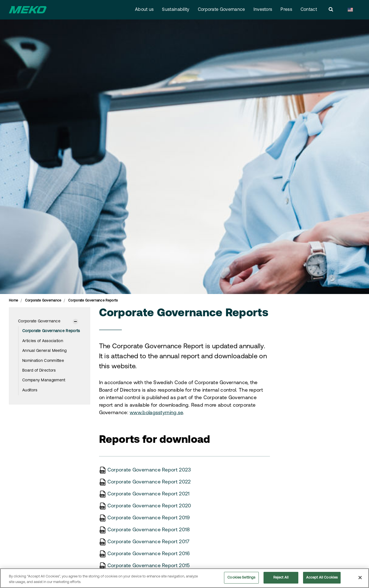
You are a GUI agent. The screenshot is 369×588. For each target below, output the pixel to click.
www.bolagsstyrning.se (156, 413)
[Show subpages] (75, 322)
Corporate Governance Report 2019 (149, 518)
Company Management (44, 380)
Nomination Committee (43, 361)
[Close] (360, 578)
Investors (263, 10)
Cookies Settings (241, 578)
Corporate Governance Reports (51, 331)
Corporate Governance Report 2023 (149, 470)
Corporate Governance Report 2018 (149, 530)
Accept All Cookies (322, 578)
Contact (309, 10)
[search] (331, 10)
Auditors (30, 390)
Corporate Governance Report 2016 (149, 554)
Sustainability (176, 10)
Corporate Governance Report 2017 (149, 542)
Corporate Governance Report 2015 (149, 566)
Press (286, 10)
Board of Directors (39, 371)
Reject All (281, 578)
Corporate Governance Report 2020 (149, 506)
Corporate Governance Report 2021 (149, 494)
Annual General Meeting (45, 351)
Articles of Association (43, 341)
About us (144, 10)
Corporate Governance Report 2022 (149, 482)
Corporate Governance (222, 10)
